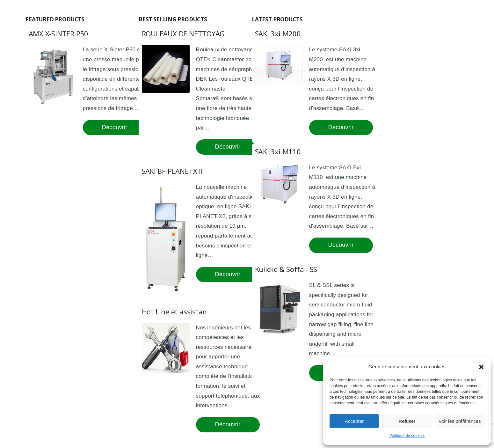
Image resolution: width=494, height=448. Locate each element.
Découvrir (115, 127)
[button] (481, 367)
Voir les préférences (460, 421)
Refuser (407, 421)
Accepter (354, 421)
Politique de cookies (407, 436)
